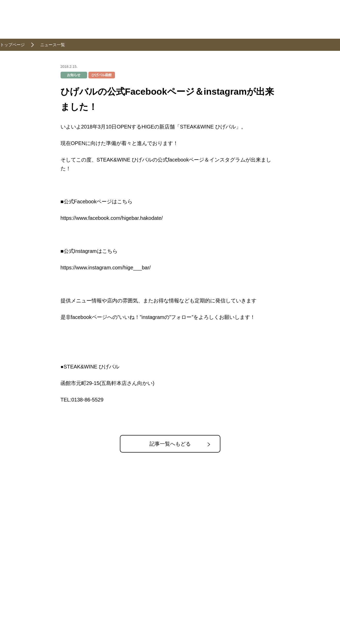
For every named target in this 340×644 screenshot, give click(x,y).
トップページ (12, 45)
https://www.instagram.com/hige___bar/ (106, 268)
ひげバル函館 (102, 75)
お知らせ (74, 75)
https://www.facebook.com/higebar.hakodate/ (112, 218)
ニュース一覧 (53, 45)
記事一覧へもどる (170, 444)
